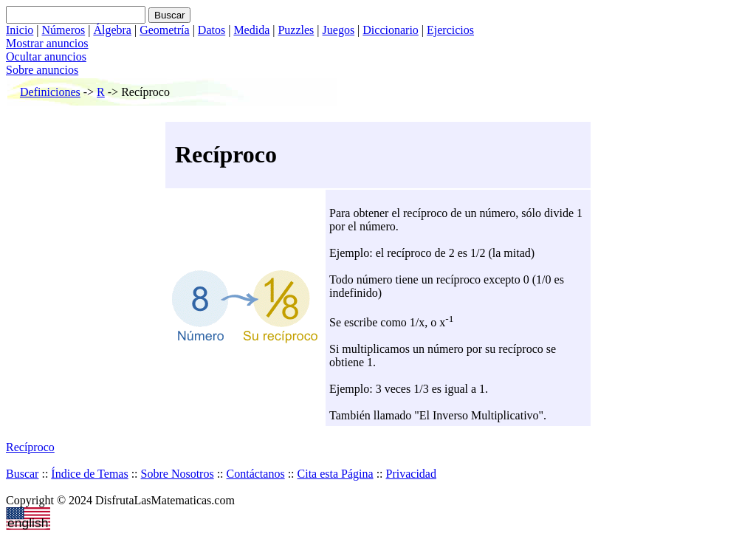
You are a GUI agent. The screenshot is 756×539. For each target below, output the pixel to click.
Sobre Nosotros (178, 474)
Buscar (22, 474)
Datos (212, 30)
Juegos (339, 30)
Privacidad (411, 474)
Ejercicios (450, 30)
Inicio (20, 30)
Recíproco (30, 447)
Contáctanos (256, 474)
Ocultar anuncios (46, 56)
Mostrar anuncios (47, 43)
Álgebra (112, 30)
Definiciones (50, 92)
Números (64, 30)
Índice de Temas (89, 474)
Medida (251, 30)
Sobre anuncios (42, 70)
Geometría (165, 30)
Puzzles (296, 30)
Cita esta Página (336, 474)
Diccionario (391, 30)
